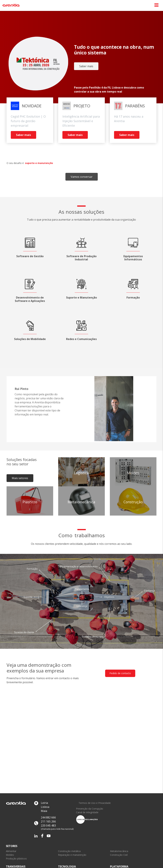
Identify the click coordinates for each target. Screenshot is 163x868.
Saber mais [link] (86, 66)
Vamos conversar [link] (82, 177)
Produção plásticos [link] (16, 859)
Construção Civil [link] (119, 855)
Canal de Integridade (87, 812)
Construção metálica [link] (69, 851)
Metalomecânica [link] (119, 851)
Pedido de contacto (120, 673)
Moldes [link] (10, 855)
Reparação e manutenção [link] (72, 855)
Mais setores (20, 478)
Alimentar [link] (11, 851)
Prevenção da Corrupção (90, 809)
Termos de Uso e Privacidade (95, 803)
